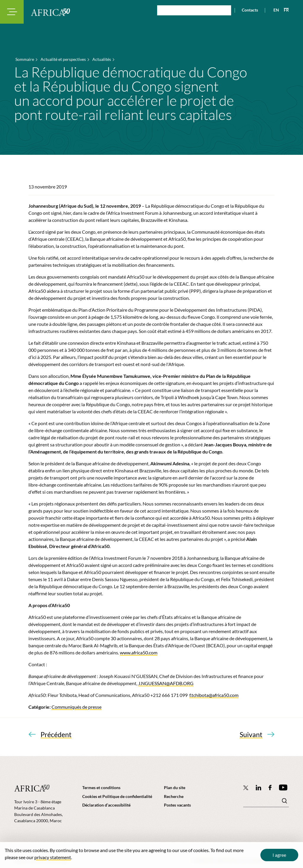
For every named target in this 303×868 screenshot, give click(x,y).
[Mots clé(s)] (266, 802)
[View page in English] (274, 10)
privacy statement (53, 857)
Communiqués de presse (76, 707)
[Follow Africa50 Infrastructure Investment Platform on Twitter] (246, 788)
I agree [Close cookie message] (279, 855)
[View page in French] (284, 10)
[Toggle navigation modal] (12, 12)
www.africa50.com (139, 652)
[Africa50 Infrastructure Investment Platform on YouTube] (283, 787)
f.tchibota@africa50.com (214, 695)
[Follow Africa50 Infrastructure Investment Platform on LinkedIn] (259, 787)
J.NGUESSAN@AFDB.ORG (166, 683)
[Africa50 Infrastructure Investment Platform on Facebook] (270, 787)
